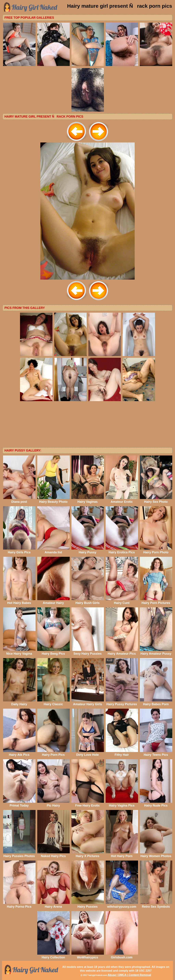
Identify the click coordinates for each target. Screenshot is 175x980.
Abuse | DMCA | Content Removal (129, 975)
